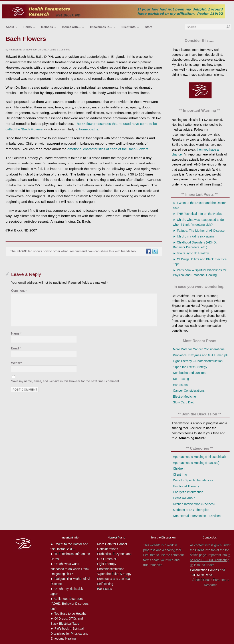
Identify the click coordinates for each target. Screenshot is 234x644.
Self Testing (181, 379)
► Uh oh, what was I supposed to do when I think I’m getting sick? (70, 569)
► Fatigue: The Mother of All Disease (199, 231)
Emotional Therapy (186, 486)
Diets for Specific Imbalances (193, 480)
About (12, 28)
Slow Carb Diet (183, 402)
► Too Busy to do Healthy (191, 253)
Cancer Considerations (189, 391)
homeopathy (89, 129)
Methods (49, 28)
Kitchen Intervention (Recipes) (194, 504)
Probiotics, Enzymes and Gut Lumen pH (201, 355)
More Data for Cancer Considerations (199, 349)
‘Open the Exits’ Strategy (190, 367)
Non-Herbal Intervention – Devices (197, 516)
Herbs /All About (184, 498)
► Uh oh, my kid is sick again (193, 236)
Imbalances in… (103, 28)
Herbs (29, 28)
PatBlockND (15, 50)
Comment (19, 291)
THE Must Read (201, 575)
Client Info (130, 28)
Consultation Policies (204, 570)
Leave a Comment (60, 50)
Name (16, 333)
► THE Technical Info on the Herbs (197, 214)
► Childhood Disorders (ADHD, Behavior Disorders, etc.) (70, 604)
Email (16, 348)
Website (17, 363)
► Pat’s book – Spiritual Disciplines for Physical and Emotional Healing (69, 633)
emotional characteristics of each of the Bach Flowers (108, 149)
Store (148, 27)
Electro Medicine (184, 397)
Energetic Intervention (188, 492)
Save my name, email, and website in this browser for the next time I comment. (66, 381)
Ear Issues (180, 385)
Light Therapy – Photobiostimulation (198, 361)
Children (179, 469)
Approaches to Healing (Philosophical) (199, 457)
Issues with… (73, 28)
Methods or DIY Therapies (191, 510)
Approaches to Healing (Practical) (196, 463)
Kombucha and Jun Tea (189, 373)
